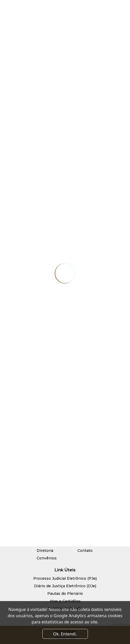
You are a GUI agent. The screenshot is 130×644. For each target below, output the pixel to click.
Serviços (85, 535)
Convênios (47, 558)
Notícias (85, 543)
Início (42, 535)
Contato (85, 551)
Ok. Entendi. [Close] (65, 634)
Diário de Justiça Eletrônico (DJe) (65, 586)
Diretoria (45, 551)
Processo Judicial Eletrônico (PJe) (65, 578)
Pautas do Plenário (65, 594)
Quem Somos (49, 543)
